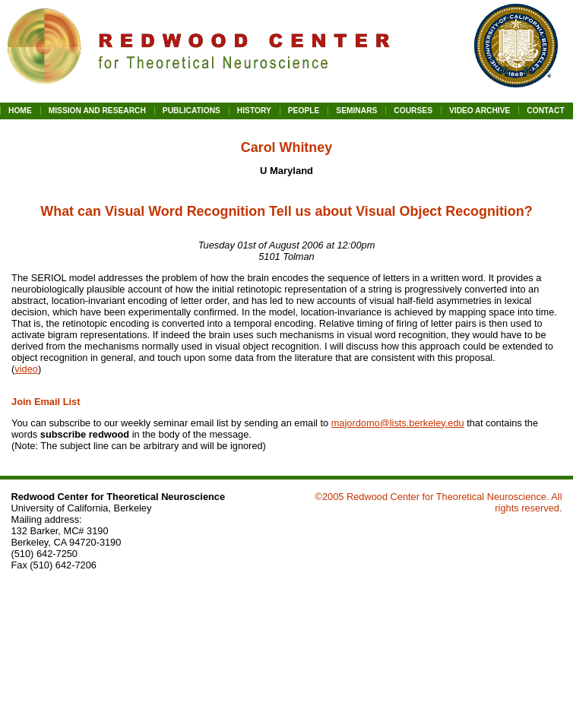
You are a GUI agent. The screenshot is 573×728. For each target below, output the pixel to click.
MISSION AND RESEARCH (97, 111)
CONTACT (545, 111)
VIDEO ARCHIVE (480, 111)
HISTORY (254, 111)
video (26, 369)
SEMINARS (356, 111)
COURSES (413, 111)
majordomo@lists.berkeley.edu (398, 423)
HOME (20, 111)
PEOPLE (304, 111)
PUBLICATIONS (192, 111)
